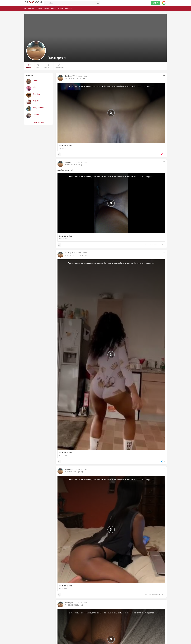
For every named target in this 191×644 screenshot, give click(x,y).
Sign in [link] (155, 3)
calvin (35, 87)
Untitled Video (66, 146)
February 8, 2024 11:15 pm (74, 78)
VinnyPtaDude (38, 108)
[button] (163, 58)
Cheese (36, 80)
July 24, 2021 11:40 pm (73, 472)
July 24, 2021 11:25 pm (73, 605)
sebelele (36, 114)
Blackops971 (58, 58)
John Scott (37, 94)
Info (38, 66)
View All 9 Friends (38, 122)
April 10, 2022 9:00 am (72, 165)
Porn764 (36, 101)
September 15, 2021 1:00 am (74, 255)
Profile (29, 66)
